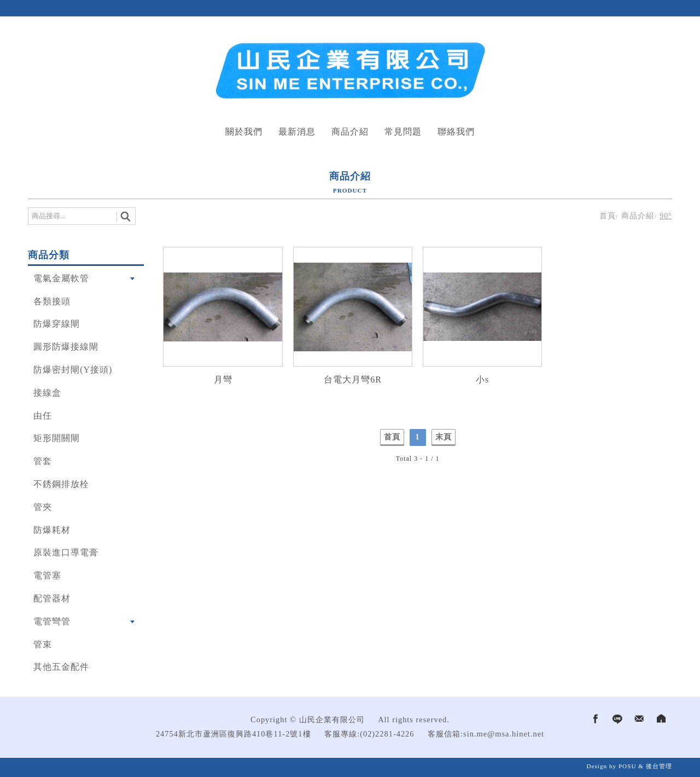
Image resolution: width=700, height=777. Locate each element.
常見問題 (403, 132)
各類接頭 (52, 301)
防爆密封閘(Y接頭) (73, 370)
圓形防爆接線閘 (66, 347)
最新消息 (297, 132)
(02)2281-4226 (387, 734)
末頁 (444, 437)
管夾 (43, 507)
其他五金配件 (61, 667)
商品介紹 (350, 132)
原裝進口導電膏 (66, 552)
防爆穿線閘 (57, 324)
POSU (628, 766)
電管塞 (47, 575)
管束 (43, 644)
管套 (43, 461)
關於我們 (244, 132)
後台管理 (659, 766)
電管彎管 (52, 621)
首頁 (608, 216)
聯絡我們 (456, 132)
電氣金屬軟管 (61, 278)
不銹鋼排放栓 (61, 484)
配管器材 (52, 598)
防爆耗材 (52, 530)
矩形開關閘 (57, 438)
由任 (43, 416)
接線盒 (47, 393)
